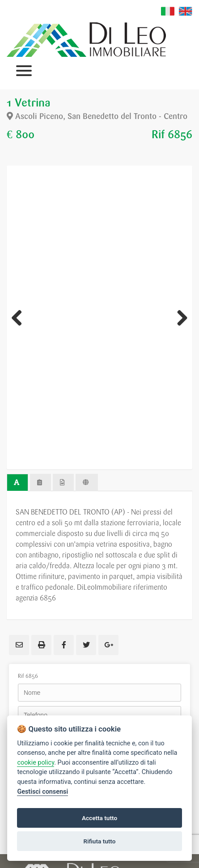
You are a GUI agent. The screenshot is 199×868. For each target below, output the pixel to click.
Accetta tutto (99, 818)
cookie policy (36, 763)
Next (179, 318)
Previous (20, 318)
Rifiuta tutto (100, 841)
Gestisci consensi (42, 792)
